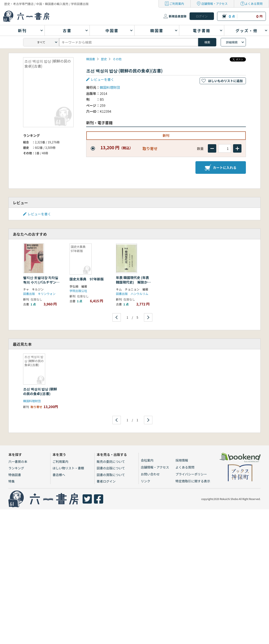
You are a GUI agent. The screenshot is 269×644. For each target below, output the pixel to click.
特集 (12, 481)
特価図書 (15, 475)
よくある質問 (254, 4)
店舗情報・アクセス (214, 4)
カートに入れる (221, 168)
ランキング (16, 468)
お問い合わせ (150, 474)
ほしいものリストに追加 (225, 81)
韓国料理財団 (110, 87)
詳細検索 (232, 42)
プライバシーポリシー (191, 474)
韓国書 (91, 59)
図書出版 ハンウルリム (132, 294)
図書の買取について (111, 475)
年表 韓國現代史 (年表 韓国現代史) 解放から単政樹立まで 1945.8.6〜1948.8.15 (133, 285)
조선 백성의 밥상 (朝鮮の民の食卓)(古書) (40, 391)
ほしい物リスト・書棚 (68, 468)
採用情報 (182, 460)
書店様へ (59, 475)
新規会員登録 (178, 16)
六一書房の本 (18, 461)
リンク (146, 481)
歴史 (104, 59)
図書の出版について (111, 468)
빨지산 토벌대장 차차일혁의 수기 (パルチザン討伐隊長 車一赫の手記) (41, 282)
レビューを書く (102, 79)
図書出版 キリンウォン (39, 294)
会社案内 (147, 460)
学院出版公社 (78, 291)
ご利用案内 (177, 4)
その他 (117, 59)
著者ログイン (106, 481)
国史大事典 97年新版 (87, 279)
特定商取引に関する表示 (193, 481)
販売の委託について (111, 461)
